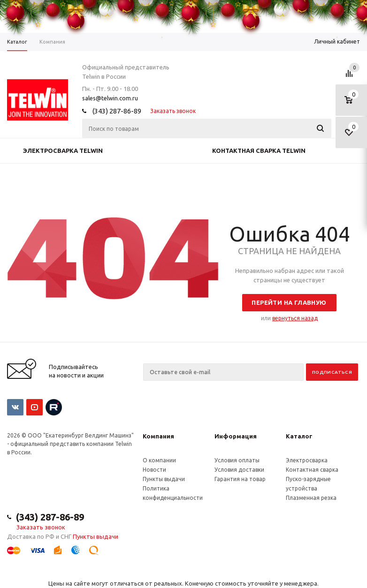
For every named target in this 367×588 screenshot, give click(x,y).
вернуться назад (295, 318)
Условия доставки (239, 470)
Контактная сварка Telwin (259, 151)
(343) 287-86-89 (117, 111)
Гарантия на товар (240, 479)
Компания (158, 436)
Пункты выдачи (164, 479)
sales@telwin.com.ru (110, 98)
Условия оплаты (237, 460)
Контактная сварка (312, 470)
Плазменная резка (311, 498)
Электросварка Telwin (63, 151)
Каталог (299, 436)
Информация (236, 436)
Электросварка (307, 460)
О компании (159, 460)
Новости (154, 470)
